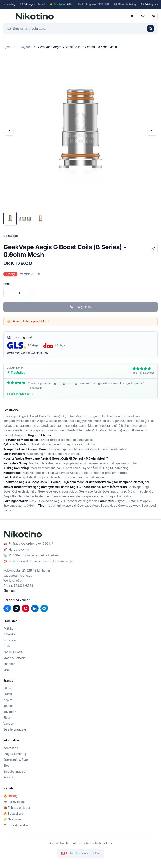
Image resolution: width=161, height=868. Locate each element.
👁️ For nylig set (14, 802)
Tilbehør (9, 664)
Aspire (8, 700)
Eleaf (7, 718)
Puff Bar (9, 628)
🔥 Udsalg (10, 796)
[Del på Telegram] (44, 608)
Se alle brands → (15, 729)
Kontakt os (11, 748)
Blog (7, 766)
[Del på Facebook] (7, 608)
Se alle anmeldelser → (20, 394)
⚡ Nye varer (12, 819)
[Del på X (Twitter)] (16, 608)
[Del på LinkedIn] (35, 608)
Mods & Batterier (15, 658)
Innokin (8, 706)
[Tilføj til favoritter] (153, 248)
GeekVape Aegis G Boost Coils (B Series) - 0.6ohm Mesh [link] (77, 47)
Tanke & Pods (13, 652)
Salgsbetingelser (15, 771)
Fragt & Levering (15, 754)
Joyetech (10, 712)
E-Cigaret (24, 47)
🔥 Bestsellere (13, 813)
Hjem (7, 47)
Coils (7, 646)
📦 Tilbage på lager (17, 808)
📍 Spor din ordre (15, 825)
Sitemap (9, 591)
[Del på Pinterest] (26, 608)
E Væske (9, 634)
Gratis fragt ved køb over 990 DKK (27, 353)
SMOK (8, 694)
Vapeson (9, 723)
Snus (7, 670)
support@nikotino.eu (18, 575)
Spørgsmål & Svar (16, 760)
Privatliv (9, 777)
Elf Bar (8, 688)
